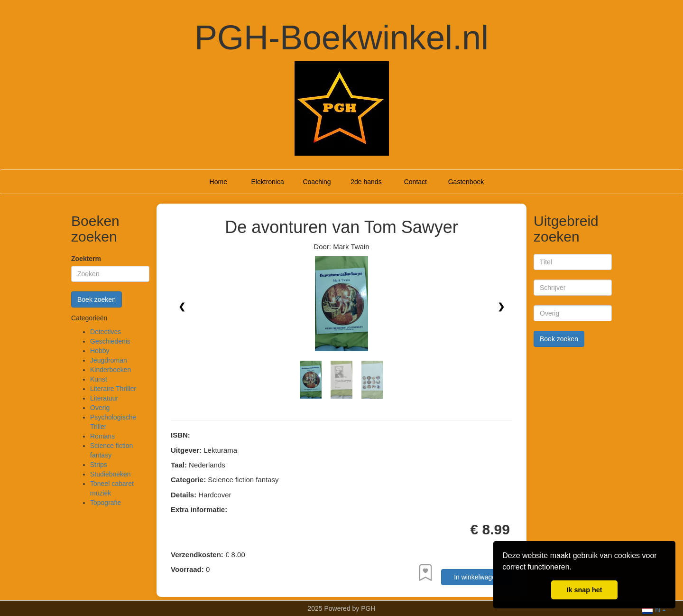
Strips (99, 465)
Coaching (317, 182)
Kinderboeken (111, 370)
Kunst (99, 379)
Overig (100, 408)
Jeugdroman (109, 360)
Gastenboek (466, 182)
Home (218, 182)
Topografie (106, 503)
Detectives (106, 332)
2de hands (366, 182)
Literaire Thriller (113, 389)
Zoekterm (86, 259)
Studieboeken (111, 474)
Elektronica (268, 182)
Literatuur (104, 398)
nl (654, 609)
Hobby (100, 351)
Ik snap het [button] (584, 590)
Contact (415, 182)
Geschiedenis (110, 341)
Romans (102, 436)
